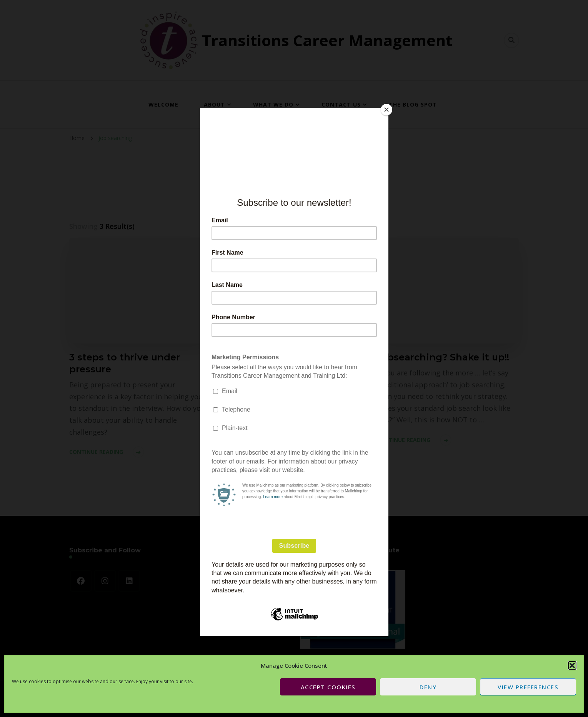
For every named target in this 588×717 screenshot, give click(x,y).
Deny (428, 687)
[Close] (386, 110)
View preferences (528, 687)
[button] (572, 665)
